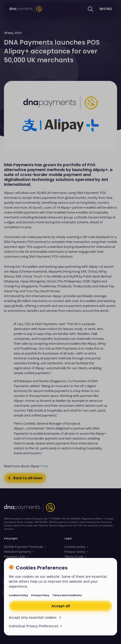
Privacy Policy (40, 595)
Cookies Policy (18, 595)
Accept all (61, 606)
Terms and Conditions (67, 595)
